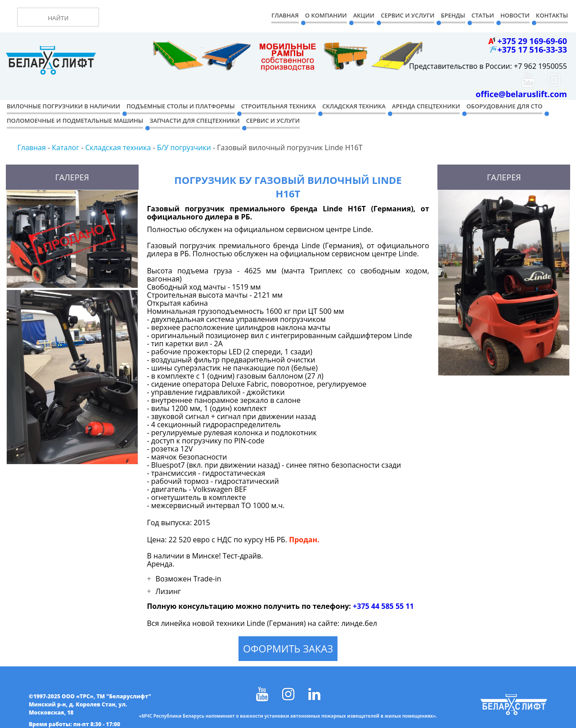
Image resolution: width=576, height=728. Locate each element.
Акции (364, 15)
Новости (515, 15)
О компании (326, 15)
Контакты (552, 15)
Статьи (483, 15)
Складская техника (354, 106)
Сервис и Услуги (407, 15)
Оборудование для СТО (505, 106)
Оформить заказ (288, 648)
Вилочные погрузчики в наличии (63, 106)
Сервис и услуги (273, 121)
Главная (285, 15)
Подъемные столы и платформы (180, 106)
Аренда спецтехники (426, 106)
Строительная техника (279, 106)
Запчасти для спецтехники (194, 121)
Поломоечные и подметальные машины (75, 121)
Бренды (453, 15)
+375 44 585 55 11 (383, 606)
